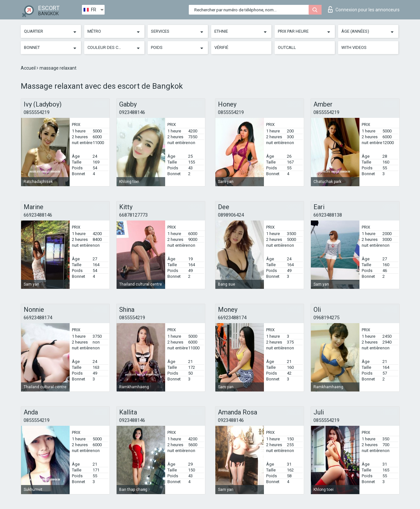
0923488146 (132, 112)
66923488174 (38, 318)
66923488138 (328, 215)
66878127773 (133, 215)
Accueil (29, 68)
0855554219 (37, 112)
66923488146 (38, 215)
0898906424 (231, 215)
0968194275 (326, 318)
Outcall (287, 47)
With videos (354, 47)
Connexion (364, 9)
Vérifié (221, 47)
